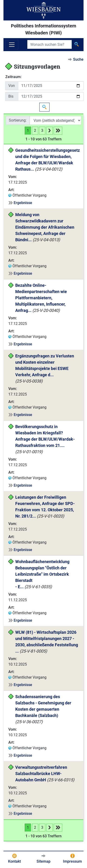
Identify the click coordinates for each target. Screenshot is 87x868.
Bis (11, 96)
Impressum (72, 861)
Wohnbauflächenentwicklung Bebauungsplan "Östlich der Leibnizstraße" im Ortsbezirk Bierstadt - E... (43, 574)
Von (12, 86)
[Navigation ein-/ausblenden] (12, 45)
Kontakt (14, 861)
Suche (78, 59)
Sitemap (43, 861)
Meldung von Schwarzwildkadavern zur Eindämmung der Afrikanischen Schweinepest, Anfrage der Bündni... (45, 227)
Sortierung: (18, 120)
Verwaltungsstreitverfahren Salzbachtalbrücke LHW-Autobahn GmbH (42, 774)
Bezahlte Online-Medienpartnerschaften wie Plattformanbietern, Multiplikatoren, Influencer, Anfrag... (42, 298)
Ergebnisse (23, 203)
